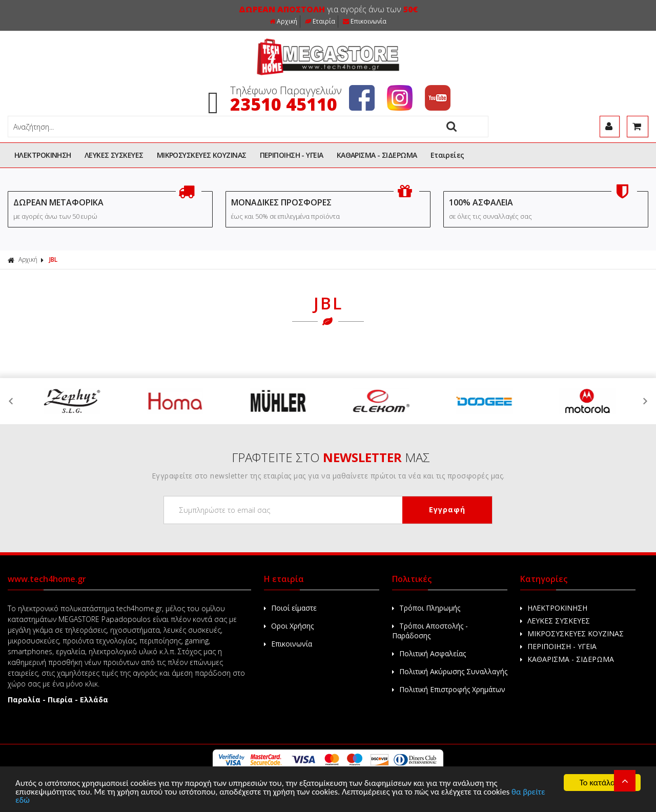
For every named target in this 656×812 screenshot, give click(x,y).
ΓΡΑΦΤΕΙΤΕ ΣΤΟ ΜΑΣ (331, 457)
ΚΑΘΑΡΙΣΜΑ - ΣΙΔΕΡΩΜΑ (377, 155)
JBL (53, 259)
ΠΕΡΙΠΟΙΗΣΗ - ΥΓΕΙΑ (292, 155)
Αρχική (283, 21)
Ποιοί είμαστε (290, 608)
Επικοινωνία (365, 21)
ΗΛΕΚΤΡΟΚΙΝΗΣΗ (43, 155)
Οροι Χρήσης (289, 626)
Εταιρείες (447, 155)
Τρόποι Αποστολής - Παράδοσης (430, 631)
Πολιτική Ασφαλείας (429, 653)
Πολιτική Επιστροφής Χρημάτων (449, 689)
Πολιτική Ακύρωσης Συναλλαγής (450, 671)
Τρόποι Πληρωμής (426, 608)
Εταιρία (320, 21)
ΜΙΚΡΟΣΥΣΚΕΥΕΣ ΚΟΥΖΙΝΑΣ (202, 155)
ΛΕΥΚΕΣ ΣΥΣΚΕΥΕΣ (114, 155)
